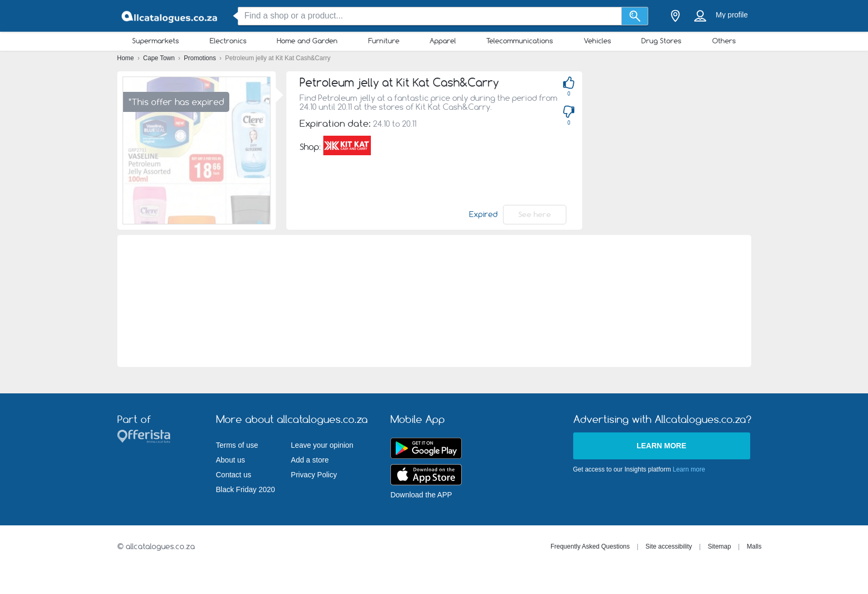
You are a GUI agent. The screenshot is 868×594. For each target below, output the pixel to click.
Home (127, 58)
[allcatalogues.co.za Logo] (170, 16)
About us (231, 460)
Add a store (310, 460)
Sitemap (720, 546)
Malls (754, 546)
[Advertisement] (434, 301)
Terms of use (237, 445)
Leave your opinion (322, 445)
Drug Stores (661, 41)
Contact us (234, 475)
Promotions (201, 58)
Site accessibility (669, 546)
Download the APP (421, 495)
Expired (483, 214)
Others (724, 41)
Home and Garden (307, 41)
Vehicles (598, 41)
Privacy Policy (314, 475)
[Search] (635, 16)
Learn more (661, 446)
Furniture (384, 41)
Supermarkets (156, 41)
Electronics (228, 41)
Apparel (443, 41)
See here (535, 214)
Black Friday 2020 (246, 489)
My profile (732, 15)
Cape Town (160, 58)
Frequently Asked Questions (590, 546)
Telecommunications (520, 41)
